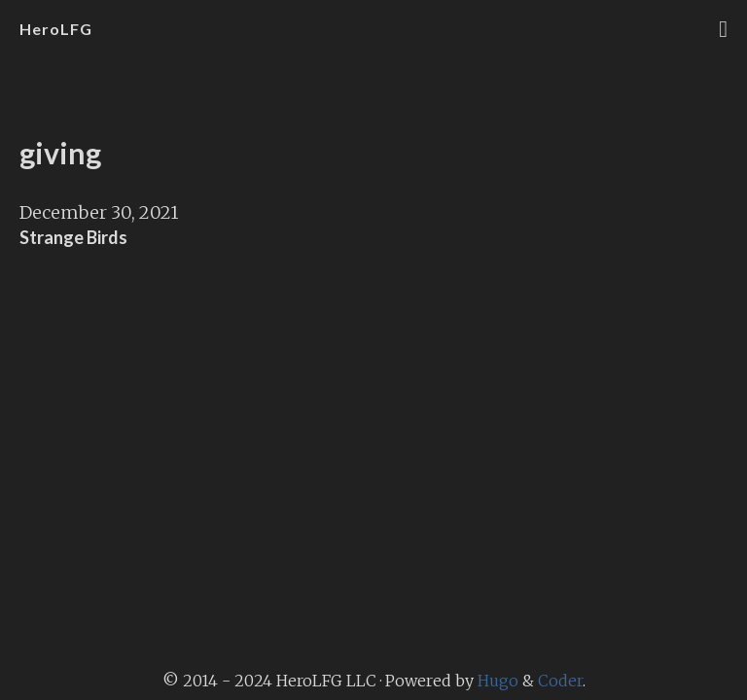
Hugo (498, 681)
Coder (560, 681)
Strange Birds (73, 237)
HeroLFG (56, 29)
